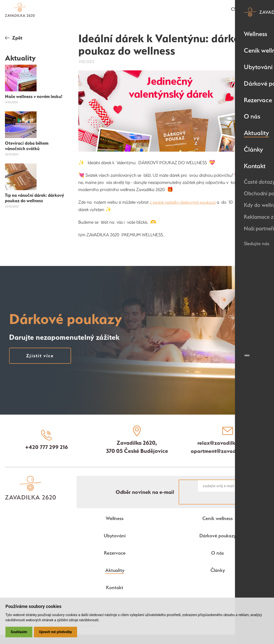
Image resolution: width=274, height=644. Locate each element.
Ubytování (115, 524)
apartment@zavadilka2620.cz (228, 451)
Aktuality (115, 559)
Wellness (115, 507)
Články (218, 559)
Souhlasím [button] (19, 632)
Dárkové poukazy (218, 524)
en (242, 10)
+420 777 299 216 (46, 447)
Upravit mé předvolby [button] (56, 632)
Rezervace (115, 541)
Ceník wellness (218, 507)
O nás (218, 541)
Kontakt (115, 576)
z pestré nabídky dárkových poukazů (184, 202)
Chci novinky (251, 486)
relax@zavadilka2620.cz (227, 443)
